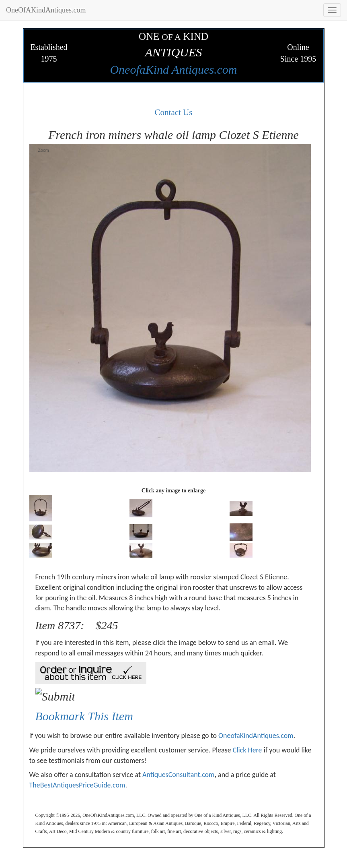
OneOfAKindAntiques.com (46, 10)
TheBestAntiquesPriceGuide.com (77, 785)
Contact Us (174, 112)
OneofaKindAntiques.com (256, 736)
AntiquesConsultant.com (178, 775)
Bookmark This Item (84, 716)
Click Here (247, 750)
